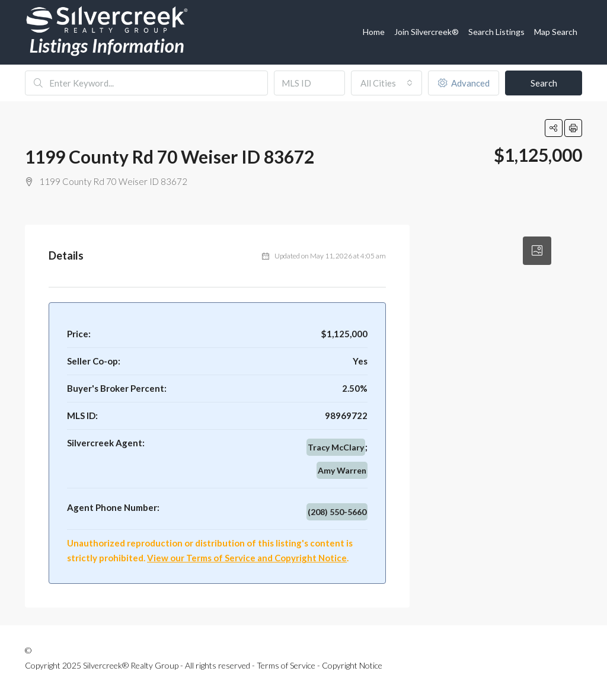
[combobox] (386, 83)
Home (374, 32)
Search (544, 83)
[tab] (537, 251)
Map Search (556, 32)
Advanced (464, 83)
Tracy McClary (336, 447)
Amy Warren (342, 470)
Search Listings (496, 32)
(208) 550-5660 (337, 512)
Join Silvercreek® (427, 32)
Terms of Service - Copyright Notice (320, 665)
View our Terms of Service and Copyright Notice (247, 558)
